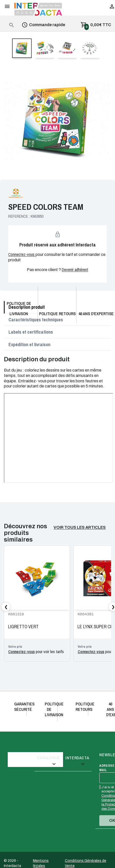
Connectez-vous (22, 254)
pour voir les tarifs (36, 652)
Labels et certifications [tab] (31, 332)
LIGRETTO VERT (23, 627)
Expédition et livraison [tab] (29, 345)
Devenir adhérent (75, 270)
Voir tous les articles (80, 527)
